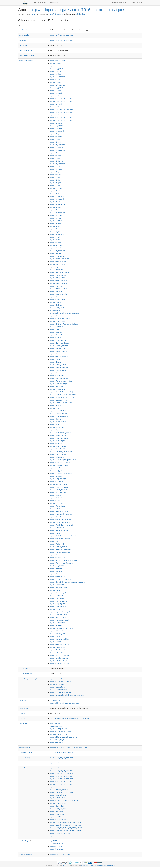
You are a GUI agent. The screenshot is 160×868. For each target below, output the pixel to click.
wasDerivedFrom (26, 748)
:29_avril (56, 175)
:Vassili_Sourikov (58, 617)
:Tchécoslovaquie (59, 598)
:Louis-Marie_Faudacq (60, 463)
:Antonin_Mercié (58, 264)
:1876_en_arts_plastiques (61, 101)
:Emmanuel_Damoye (60, 343)
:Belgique (56, 291)
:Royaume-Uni (58, 558)
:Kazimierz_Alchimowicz (61, 452)
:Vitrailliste (56, 625)
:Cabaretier (56, 297)
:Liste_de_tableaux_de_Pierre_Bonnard (66, 828)
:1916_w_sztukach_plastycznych (64, 737)
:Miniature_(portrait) (59, 664)
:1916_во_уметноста (60, 732)
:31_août (56, 202)
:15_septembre (58, 77)
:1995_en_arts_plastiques (61, 120)
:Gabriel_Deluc (58, 389)
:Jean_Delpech (58, 441)
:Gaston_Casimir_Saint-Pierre (63, 395)
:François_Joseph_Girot (61, 381)
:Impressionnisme (59, 422)
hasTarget (25, 841)
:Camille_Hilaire (58, 300)
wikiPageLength (26, 50)
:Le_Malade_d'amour (60, 817)
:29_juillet (56, 180)
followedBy (24, 35)
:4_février (56, 215)
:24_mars (56, 153)
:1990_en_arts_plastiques (61, 115)
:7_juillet (56, 237)
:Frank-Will (56, 811)
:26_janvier (56, 161)
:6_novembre (57, 234)
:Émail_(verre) (57, 650)
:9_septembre (57, 251)
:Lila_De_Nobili (58, 454)
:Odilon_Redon (58, 498)
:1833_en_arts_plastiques (61, 768)
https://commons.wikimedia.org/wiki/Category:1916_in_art (69, 718)
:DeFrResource (57, 844)
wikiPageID (24, 45)
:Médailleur (56, 482)
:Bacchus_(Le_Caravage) (61, 792)
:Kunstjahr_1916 (59, 729)
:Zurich (55, 636)
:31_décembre (58, 204)
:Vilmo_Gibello (58, 623)
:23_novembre (58, 150)
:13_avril (56, 63)
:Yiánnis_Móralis (58, 631)
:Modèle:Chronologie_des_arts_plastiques (67, 695)
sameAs (23, 723)
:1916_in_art (55, 723)
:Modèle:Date (57, 684)
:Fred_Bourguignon (59, 384)
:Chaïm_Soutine (58, 798)
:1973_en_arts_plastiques (61, 109)
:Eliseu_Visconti (58, 340)
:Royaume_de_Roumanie (61, 563)
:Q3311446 (56, 726)
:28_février (56, 169)
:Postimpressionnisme (60, 539)
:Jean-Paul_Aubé (59, 435)
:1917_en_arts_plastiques (61, 35)
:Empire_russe (58, 348)
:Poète (55, 541)
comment (23, 708)
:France (55, 373)
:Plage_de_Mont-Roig (60, 530)
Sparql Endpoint (135, 3)
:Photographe (57, 528)
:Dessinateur (57, 335)
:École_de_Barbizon (60, 639)
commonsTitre (26, 674)
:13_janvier (56, 69)
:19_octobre (57, 126)
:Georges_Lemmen (59, 400)
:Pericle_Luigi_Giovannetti (62, 525)
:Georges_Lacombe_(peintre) (63, 397)
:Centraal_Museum (59, 795)
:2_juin (55, 194)
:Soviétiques (57, 585)
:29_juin (55, 183)
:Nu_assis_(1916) (59, 492)
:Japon (55, 430)
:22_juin (55, 134)
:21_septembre (58, 131)
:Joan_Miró (56, 444)
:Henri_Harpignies (59, 416)
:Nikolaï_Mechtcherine (60, 490)
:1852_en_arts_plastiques (61, 99)
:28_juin (55, 172)
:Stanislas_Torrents (59, 587)
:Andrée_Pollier (58, 262)
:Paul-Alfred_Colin (59, 511)
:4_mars (55, 218)
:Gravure (56, 405)
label (22, 713)
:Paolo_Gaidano (58, 506)
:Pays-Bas (56, 517)
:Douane (56, 338)
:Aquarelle (56, 267)
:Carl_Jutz (56, 305)
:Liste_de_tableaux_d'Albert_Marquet (65, 825)
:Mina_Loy (56, 836)
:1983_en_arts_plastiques (61, 112)
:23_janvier (56, 147)
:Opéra (55, 501)
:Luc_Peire (56, 468)
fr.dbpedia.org (82, 14)
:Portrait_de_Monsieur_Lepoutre (64, 536)
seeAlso (23, 718)
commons (24, 669)
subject (22, 700)
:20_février (56, 128)
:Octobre (56, 495)
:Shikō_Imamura (58, 577)
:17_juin (55, 90)
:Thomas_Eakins (58, 601)
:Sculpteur (56, 571)
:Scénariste (56, 574)
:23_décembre (58, 145)
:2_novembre (57, 196)
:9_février (56, 245)
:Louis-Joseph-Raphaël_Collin (63, 460)
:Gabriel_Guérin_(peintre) (61, 392)
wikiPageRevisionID (27, 55)
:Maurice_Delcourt (59, 658)
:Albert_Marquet (58, 787)
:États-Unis (56, 653)
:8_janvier (56, 243)
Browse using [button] (41, 3)
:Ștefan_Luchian (58, 61)
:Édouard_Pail (57, 647)
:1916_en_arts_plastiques (62, 753)
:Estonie (55, 362)
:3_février (56, 210)
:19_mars (56, 123)
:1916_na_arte (58, 740)
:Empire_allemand (59, 346)
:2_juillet (56, 191)
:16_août (56, 80)
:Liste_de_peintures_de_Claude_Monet (66, 822)
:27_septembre (58, 164)
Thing (33, 14)
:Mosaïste (56, 476)
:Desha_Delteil (58, 806)
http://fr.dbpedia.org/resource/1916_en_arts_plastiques (78, 10)
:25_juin (55, 156)
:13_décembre (58, 66)
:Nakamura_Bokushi (60, 484)
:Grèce (55, 408)
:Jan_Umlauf (57, 427)
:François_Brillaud (59, 378)
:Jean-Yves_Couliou (59, 438)
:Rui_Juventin (57, 566)
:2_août (55, 185)
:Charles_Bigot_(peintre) (61, 319)
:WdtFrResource (57, 849)
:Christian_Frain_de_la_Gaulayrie (64, 324)
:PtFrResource (56, 841)
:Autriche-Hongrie (59, 289)
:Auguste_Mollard (59, 283)
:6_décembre (57, 229)
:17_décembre (58, 85)
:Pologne (56, 533)
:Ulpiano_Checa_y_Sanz (61, 612)
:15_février (56, 71)
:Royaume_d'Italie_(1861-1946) (63, 560)
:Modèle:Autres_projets (60, 682)
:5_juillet (56, 226)
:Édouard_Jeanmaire (60, 645)
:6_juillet (56, 232)
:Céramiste (56, 327)
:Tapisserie (56, 596)
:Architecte (56, 270)
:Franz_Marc (57, 376)
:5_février (56, 221)
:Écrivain (56, 642)
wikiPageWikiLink (26, 61)
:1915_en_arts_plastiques (61, 40)
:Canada (56, 302)
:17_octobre (57, 93)
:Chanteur (56, 316)
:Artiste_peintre (58, 275)
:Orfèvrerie (56, 503)
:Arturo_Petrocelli (59, 281)
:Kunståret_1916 (59, 734)
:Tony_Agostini (58, 604)
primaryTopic (26, 854)
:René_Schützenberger (60, 549)
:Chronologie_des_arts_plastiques (64, 313)
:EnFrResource (56, 846)
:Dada (55, 329)
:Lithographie (57, 457)
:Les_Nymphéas (58, 820)
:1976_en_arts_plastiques (61, 779)
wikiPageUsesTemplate (29, 679)
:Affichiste (56, 253)
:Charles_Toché (58, 321)
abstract (23, 30)
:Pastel (55, 509)
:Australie (56, 286)
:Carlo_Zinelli (57, 308)
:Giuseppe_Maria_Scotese (62, 403)
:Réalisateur (57, 568)
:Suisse (55, 590)
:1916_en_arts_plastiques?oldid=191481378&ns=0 (70, 748)
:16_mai (55, 82)
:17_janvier (56, 88)
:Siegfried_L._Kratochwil (61, 579)
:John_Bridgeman (59, 446)
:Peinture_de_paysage (60, 520)
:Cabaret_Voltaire (59, 294)
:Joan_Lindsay (58, 814)
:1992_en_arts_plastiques (61, 118)
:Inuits (55, 424)
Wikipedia (65, 865)
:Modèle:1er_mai (58, 679)
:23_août (56, 139)
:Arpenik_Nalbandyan (60, 272)
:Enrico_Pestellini (59, 351)
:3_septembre (57, 213)
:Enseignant (57, 354)
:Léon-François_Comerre (61, 473)
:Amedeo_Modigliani (60, 259)
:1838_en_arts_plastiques (61, 96)
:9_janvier (56, 248)
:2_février (56, 188)
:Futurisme (56, 386)
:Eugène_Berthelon (59, 367)
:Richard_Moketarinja (60, 552)
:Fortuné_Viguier (58, 370)
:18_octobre (57, 104)
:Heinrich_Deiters (59, 414)
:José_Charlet (57, 449)
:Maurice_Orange (59, 661)
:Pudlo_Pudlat (57, 544)
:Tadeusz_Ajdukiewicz (60, 593)
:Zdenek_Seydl (58, 634)
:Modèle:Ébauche (59, 690)
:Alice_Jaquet (57, 256)
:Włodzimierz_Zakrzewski (61, 628)
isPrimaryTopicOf (26, 753)
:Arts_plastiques (58, 278)
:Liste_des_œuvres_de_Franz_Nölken (66, 830)
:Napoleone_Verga (59, 487)
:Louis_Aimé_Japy (59, 465)
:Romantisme (57, 555)
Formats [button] (55, 3)
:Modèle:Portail (58, 687)
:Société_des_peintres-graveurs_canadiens (67, 582)
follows (23, 40)
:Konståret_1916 (58, 742)
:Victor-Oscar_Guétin (60, 620)
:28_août (56, 166)
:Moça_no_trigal (58, 479)
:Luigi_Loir (56, 471)
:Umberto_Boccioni (59, 615)
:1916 (55, 107)
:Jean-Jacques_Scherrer (61, 433)
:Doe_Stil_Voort (58, 809)
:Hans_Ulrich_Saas (59, 411)
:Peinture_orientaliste (60, 522)
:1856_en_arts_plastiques (61, 771)
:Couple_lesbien (58, 803)
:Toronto (55, 609)
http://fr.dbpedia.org (56, 14)
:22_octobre (57, 137)
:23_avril (56, 142)
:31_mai (55, 207)
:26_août (56, 158)
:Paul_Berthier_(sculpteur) (62, 514)
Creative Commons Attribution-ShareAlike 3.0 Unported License (98, 865)
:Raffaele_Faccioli (59, 547)
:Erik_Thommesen (59, 357)
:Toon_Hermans (58, 606)
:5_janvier (56, 223)
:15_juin (55, 74)
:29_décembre (58, 177)
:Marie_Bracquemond (60, 655)
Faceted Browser (119, 3)
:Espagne (56, 359)
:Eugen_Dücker (58, 365)
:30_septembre (58, 199)
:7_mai (55, 240)
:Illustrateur (56, 419)
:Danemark (56, 332)
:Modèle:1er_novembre (60, 692)
